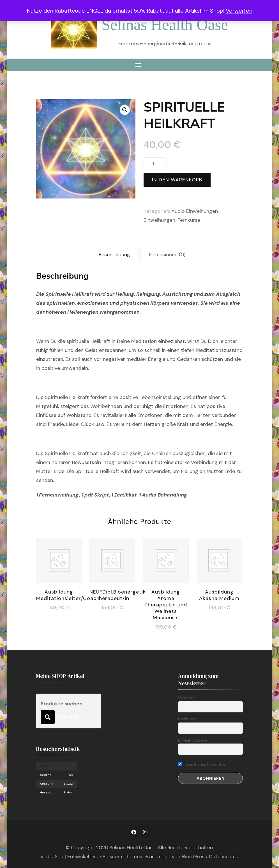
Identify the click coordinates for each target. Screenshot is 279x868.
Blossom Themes (122, 857)
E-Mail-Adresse (192, 740)
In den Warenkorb (177, 180)
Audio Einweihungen (195, 211)
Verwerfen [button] (239, 11)
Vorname (186, 698)
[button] (125, 110)
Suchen (48, 717)
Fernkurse (189, 220)
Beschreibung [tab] (114, 255)
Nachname (188, 719)
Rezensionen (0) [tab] (167, 255)
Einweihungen (159, 220)
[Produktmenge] (155, 164)
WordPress (194, 857)
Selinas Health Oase (165, 25)
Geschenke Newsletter (202, 764)
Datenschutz (224, 857)
